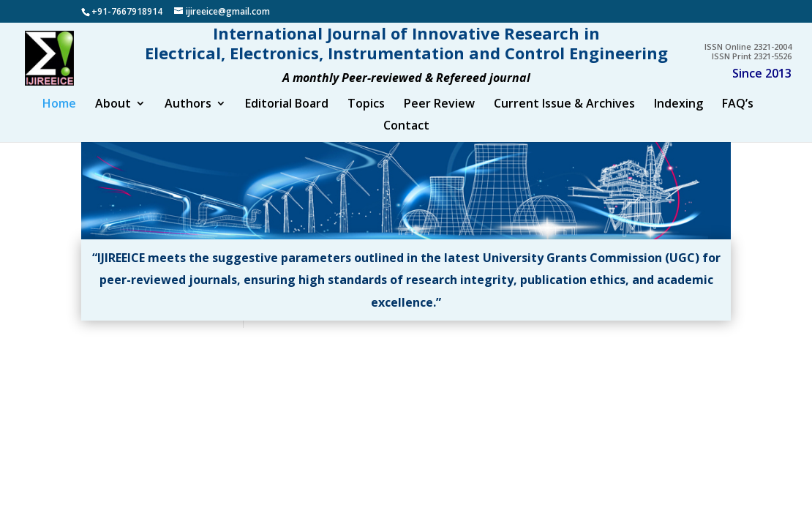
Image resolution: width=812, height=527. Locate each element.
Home (59, 119)
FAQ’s (738, 119)
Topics (366, 119)
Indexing (678, 119)
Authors (188, 119)
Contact (406, 141)
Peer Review (439, 119)
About (113, 119)
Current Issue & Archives (564, 119)
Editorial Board (287, 119)
